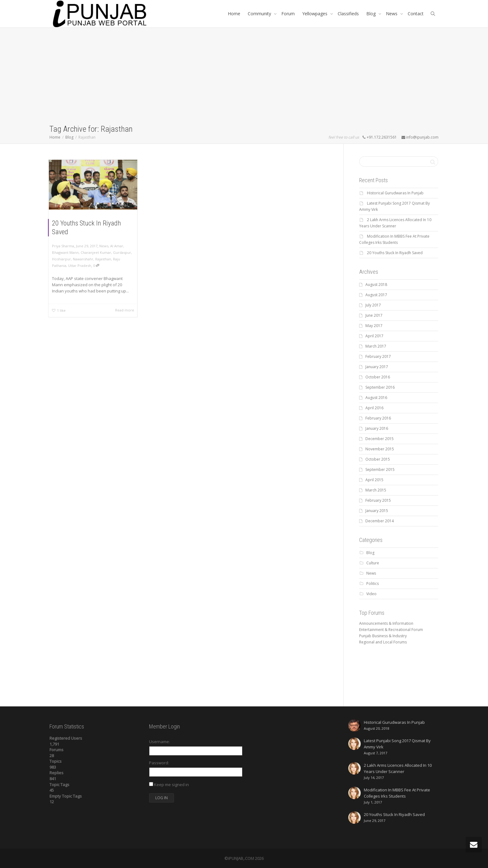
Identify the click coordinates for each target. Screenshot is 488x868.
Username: (160, 742)
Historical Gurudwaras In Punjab (395, 193)
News (392, 14)
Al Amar (117, 246)
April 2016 (374, 408)
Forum (288, 14)
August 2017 (376, 295)
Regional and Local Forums (383, 642)
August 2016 (376, 398)
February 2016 (378, 418)
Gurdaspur (122, 252)
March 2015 (376, 490)
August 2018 (376, 285)
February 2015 (378, 500)
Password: (159, 763)
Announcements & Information (386, 623)
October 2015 (378, 459)
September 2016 (380, 387)
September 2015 (380, 470)
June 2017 (374, 315)
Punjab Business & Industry (383, 636)
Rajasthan (103, 259)
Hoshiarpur (61, 259)
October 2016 (378, 377)
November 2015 (380, 449)
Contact (416, 14)
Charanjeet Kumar (96, 252)
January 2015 (377, 511)
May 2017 (374, 326)
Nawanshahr (83, 259)
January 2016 (377, 428)
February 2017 (378, 356)
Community (260, 14)
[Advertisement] (244, 77)
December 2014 (380, 521)
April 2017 (374, 336)
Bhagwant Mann (65, 252)
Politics (373, 583)
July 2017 (373, 305)
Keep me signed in (171, 785)
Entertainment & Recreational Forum (391, 630)
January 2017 (377, 367)
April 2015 (374, 480)
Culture (373, 563)
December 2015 (380, 439)
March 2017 (376, 346)
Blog (372, 14)
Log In (162, 798)
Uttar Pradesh (80, 266)
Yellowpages (315, 14)
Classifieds (348, 14)
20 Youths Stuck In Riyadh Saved (395, 253)
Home (234, 14)
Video (371, 594)
